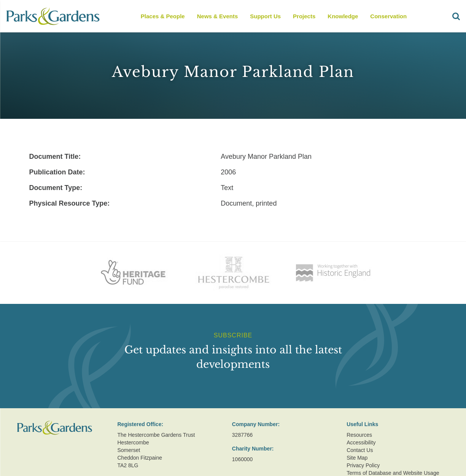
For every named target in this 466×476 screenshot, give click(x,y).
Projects (304, 16)
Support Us (265, 16)
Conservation (388, 16)
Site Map (357, 458)
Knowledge (343, 16)
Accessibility (361, 442)
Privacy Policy (363, 465)
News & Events (218, 16)
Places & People (163, 16)
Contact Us (360, 450)
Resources (359, 435)
